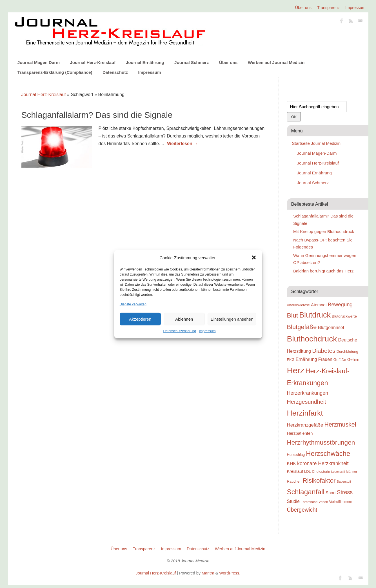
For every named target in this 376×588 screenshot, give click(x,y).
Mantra (208, 573)
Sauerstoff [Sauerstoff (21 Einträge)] (344, 482)
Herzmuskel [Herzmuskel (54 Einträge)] (340, 425)
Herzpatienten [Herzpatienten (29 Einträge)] (300, 433)
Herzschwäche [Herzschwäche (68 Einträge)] (328, 453)
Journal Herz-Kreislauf (93, 62)
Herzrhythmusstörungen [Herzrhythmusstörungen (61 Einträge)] (321, 442)
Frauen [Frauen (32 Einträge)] (325, 359)
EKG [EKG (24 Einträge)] (291, 360)
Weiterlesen (183, 144)
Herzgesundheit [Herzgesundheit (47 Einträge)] (307, 402)
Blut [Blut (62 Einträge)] (293, 315)
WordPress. (230, 573)
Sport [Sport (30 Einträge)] (331, 493)
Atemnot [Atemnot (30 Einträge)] (319, 305)
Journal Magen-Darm (317, 153)
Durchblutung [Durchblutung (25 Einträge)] (347, 351)
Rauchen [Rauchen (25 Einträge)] (294, 481)
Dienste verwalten (133, 304)
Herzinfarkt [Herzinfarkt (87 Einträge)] (305, 413)
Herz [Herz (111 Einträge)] (296, 370)
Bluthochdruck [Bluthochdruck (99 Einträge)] (312, 339)
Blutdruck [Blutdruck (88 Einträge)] (315, 315)
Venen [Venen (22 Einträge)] (323, 502)
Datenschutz (115, 72)
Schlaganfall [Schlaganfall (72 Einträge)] (306, 492)
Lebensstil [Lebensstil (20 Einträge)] (338, 472)
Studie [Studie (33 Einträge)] (293, 501)
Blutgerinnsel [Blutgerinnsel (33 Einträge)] (331, 327)
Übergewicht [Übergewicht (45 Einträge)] (302, 510)
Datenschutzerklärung (180, 331)
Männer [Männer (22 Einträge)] (351, 471)
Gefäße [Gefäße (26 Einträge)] (340, 360)
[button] (254, 258)
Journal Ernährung (145, 62)
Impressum (207, 331)
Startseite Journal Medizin (316, 143)
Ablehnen (184, 319)
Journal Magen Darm (39, 62)
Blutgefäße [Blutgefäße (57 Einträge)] (302, 327)
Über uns (303, 8)
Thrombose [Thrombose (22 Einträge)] (309, 502)
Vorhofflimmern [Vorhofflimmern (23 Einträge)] (341, 502)
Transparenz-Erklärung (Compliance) (55, 72)
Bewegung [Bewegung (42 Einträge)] (340, 304)
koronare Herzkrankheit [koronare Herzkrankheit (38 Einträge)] (323, 463)
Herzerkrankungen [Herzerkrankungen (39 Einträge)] (308, 393)
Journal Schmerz (192, 62)
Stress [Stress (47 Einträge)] (345, 492)
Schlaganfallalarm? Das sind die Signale (97, 115)
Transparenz (328, 8)
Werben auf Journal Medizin (276, 62)
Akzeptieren (140, 319)
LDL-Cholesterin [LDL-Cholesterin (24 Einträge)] (317, 471)
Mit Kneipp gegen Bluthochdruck (324, 231)
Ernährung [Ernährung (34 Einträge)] (306, 359)
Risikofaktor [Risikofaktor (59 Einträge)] (319, 481)
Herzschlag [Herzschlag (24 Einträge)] (296, 455)
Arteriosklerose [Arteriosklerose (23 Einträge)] (298, 305)
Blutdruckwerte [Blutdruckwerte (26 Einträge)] (344, 316)
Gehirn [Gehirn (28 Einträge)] (353, 360)
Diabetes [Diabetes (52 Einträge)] (324, 351)
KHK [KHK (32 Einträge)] (292, 464)
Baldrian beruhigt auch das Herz (323, 271)
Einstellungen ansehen (232, 319)
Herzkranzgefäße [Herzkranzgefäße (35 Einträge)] (305, 425)
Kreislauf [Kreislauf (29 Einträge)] (295, 471)
